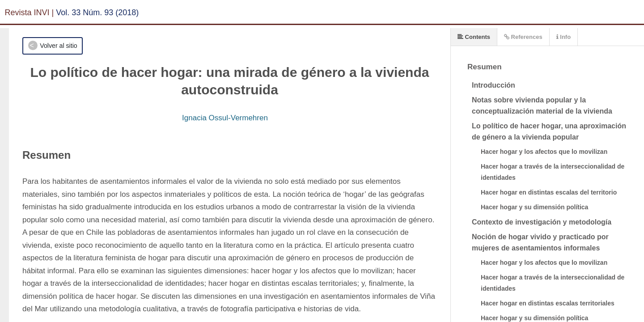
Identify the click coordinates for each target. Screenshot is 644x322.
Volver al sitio (58, 46)
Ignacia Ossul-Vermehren (225, 118)
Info (563, 37)
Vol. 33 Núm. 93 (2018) (97, 13)
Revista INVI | (30, 13)
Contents (474, 37)
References (523, 37)
